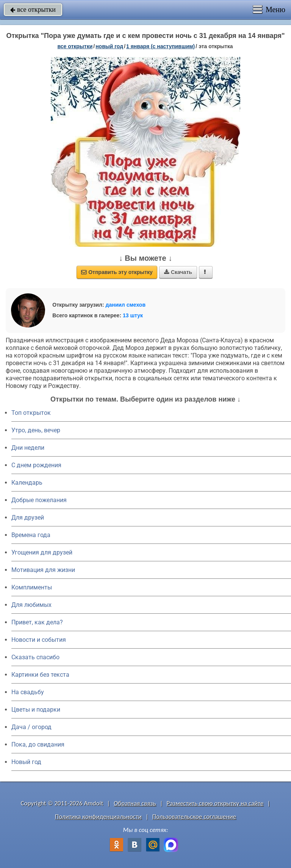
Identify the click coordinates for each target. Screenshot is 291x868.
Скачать (178, 272)
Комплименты (32, 587)
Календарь (27, 483)
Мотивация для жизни (43, 570)
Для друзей (28, 517)
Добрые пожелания (39, 500)
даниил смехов (126, 305)
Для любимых (31, 605)
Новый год (26, 762)
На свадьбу (28, 692)
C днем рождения (36, 465)
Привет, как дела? (37, 622)
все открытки (33, 9)
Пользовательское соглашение (194, 817)
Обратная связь (135, 803)
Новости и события (39, 640)
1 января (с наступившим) (160, 46)
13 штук (133, 315)
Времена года (31, 535)
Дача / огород (31, 727)
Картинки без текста (40, 675)
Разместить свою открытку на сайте (215, 803)
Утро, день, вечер (36, 430)
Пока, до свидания (38, 744)
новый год (109, 46)
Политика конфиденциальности (98, 817)
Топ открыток (31, 413)
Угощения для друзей (42, 552)
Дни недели (28, 448)
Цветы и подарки (36, 710)
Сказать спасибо (35, 657)
